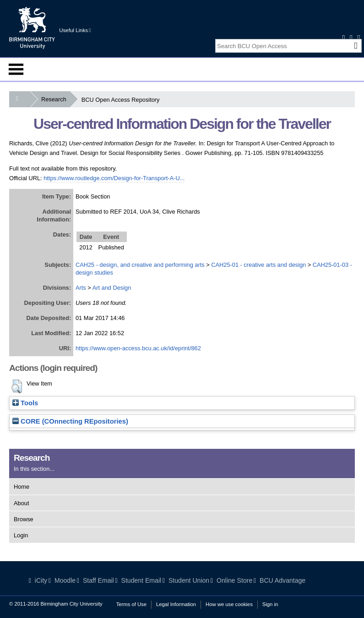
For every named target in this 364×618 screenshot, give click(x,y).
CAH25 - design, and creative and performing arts (140, 265)
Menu (16, 69)
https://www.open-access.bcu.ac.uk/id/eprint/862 (138, 348)
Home (22, 487)
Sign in (270, 604)
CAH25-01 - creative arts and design (258, 265)
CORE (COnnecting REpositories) (70, 421)
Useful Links (75, 30)
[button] (17, 386)
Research (56, 99)
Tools (25, 403)
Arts (81, 288)
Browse (24, 519)
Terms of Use (131, 604)
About (21, 503)
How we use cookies (229, 604)
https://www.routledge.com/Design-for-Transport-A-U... (114, 178)
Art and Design (112, 288)
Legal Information (176, 604)
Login (21, 535)
